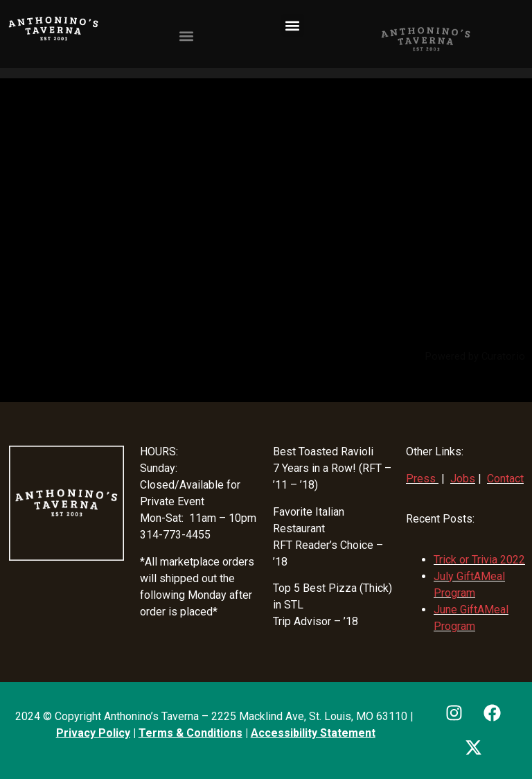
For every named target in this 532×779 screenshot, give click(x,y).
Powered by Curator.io (475, 357)
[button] (293, 25)
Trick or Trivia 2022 (479, 560)
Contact (505, 479)
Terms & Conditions (190, 733)
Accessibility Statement (313, 733)
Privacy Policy (93, 733)
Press (421, 479)
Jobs (463, 479)
